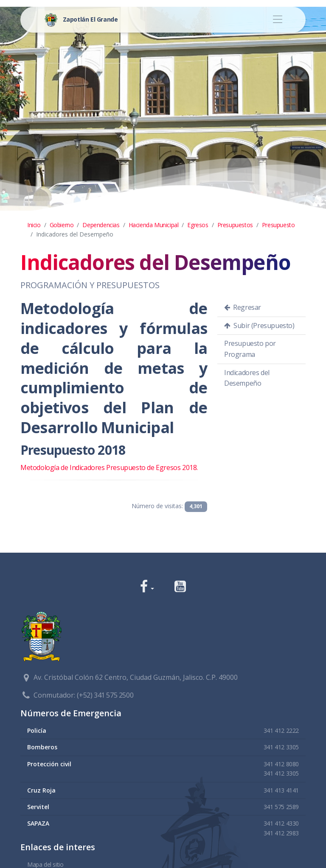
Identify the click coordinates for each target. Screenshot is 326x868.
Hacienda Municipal (154, 225)
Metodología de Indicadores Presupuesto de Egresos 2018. (109, 467)
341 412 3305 (281, 747)
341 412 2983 (281, 833)
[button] (147, 587)
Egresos (198, 225)
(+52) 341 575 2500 (105, 695)
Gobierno (62, 225)
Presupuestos (235, 225)
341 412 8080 (281, 764)
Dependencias (101, 225)
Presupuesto (278, 225)
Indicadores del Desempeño (247, 378)
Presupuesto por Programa (250, 349)
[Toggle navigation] (277, 20)
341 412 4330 (281, 823)
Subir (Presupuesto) (259, 325)
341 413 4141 (281, 790)
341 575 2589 (281, 807)
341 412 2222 (281, 730)
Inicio (34, 225)
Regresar (243, 307)
